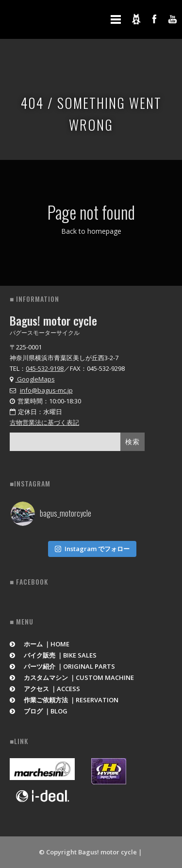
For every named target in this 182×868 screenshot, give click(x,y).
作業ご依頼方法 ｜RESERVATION (64, 700)
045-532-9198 (45, 368)
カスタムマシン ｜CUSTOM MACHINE (72, 677)
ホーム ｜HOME (40, 644)
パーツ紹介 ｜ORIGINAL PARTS (62, 666)
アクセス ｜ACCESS (45, 689)
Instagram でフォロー (92, 549)
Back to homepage (91, 231)
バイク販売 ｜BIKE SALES (53, 655)
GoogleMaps (32, 379)
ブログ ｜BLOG (39, 711)
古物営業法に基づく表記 (44, 422)
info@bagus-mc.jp (46, 390)
